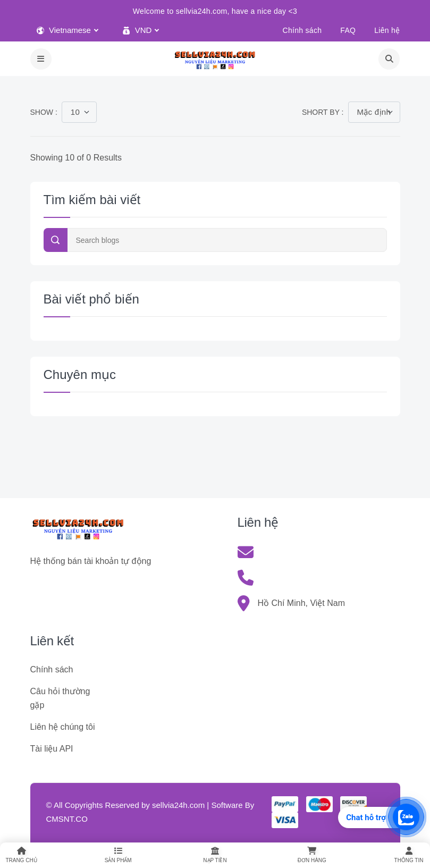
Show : (44, 112)
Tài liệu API (52, 749)
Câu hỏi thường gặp (60, 698)
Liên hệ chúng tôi (63, 727)
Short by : (323, 112)
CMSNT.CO (67, 819)
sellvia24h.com (178, 805)
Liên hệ (387, 30)
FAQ (348, 30)
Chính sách (302, 30)
